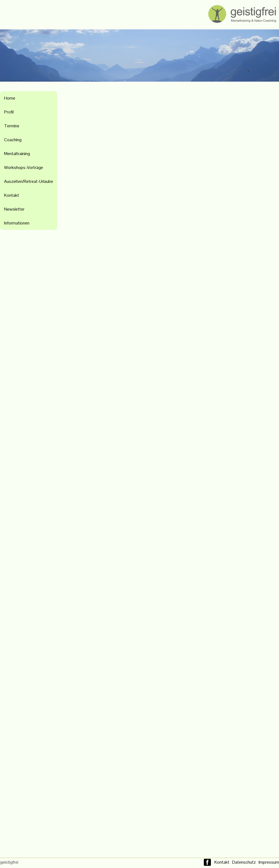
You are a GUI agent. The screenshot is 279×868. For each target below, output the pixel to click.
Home (10, 98)
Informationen (17, 223)
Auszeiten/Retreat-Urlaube (29, 181)
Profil (9, 112)
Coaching (13, 140)
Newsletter (14, 209)
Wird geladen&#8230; (172, 471)
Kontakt (12, 195)
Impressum (269, 862)
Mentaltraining (17, 154)
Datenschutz (244, 862)
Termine (12, 126)
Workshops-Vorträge (24, 167)
